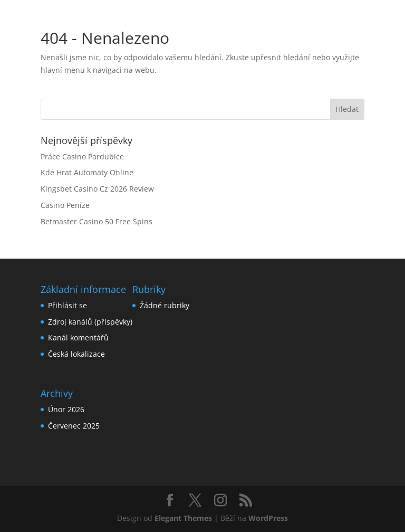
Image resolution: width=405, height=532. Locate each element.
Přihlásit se (67, 305)
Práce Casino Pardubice (82, 156)
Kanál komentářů (78, 338)
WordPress (268, 518)
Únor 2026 (66, 409)
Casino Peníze (65, 205)
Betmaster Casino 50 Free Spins (97, 221)
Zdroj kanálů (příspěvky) (90, 322)
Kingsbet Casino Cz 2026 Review (97, 189)
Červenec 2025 (74, 426)
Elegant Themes (183, 518)
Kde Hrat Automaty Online (87, 172)
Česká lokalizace (76, 354)
